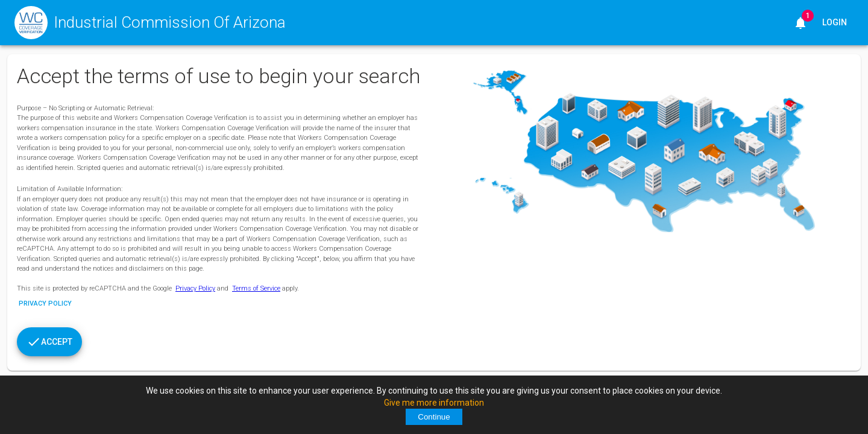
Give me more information (434, 403)
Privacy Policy (195, 288)
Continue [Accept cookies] (434, 417)
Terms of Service (256, 288)
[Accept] (49, 342)
